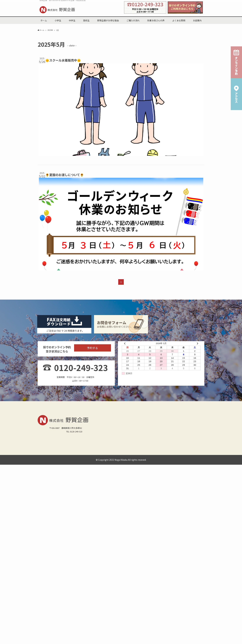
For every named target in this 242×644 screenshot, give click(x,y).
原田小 (158, 531)
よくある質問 (140, 527)
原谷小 (140, 531)
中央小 (149, 531)
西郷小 (61, 531)
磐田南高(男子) (97, 543)
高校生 (61, 527)
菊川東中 (137, 539)
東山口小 (100, 531)
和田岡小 (130, 531)
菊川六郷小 (71, 535)
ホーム (42, 527)
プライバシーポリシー (124, 547)
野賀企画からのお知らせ (50, 547)
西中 (71, 539)
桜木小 (120, 531)
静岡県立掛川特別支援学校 (169, 539)
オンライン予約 (89, 547)
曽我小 (168, 531)
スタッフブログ (71, 547)
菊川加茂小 (44, 535)
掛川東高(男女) (81, 543)
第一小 (70, 531)
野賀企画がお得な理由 (86, 527)
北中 (41, 539)
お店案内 (153, 527)
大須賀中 (105, 539)
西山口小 (80, 531)
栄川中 (86, 539)
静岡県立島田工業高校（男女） (121, 543)
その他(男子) (144, 543)
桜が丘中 (62, 539)
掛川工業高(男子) (63, 543)
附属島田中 (149, 539)
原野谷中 (50, 539)
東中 (78, 539)
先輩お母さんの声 (122, 527)
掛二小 (110, 531)
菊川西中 (126, 539)
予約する (92, 432)
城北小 (42, 531)
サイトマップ (105, 547)
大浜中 (116, 539)
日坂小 (90, 531)
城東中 (95, 539)
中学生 (51, 527)
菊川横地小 (57, 535)
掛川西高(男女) (46, 543)
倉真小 (51, 531)
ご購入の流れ (105, 527)
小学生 (70, 527)
